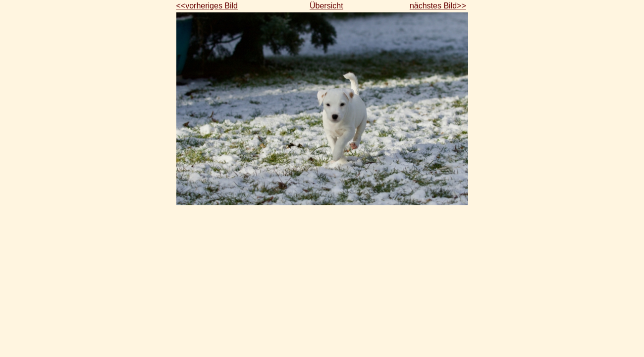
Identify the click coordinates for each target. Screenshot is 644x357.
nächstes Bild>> (438, 6)
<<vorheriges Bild (207, 6)
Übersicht (326, 6)
